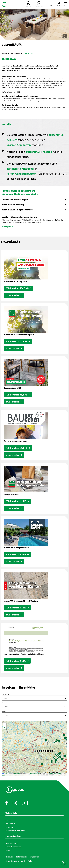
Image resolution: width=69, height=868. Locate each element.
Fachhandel (16, 53)
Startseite (5, 53)
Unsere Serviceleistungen (15, 200)
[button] (56, 761)
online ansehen (13, 295)
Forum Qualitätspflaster (21, 174)
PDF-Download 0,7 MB (16, 608)
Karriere (8, 820)
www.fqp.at (6, 227)
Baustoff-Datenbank (13, 847)
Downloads (10, 827)
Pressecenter (10, 824)
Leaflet (5, 774)
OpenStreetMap (57, 774)
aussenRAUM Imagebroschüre (17, 210)
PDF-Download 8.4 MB (16, 554)
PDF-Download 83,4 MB (17, 395)
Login (8, 850)
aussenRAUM (28, 53)
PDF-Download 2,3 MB (16, 661)
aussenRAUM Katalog (13, 205)
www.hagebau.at (12, 843)
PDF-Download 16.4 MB (17, 448)
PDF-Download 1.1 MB (16, 501)
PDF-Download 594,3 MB (17, 288)
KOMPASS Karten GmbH (34, 774)
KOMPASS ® (17, 774)
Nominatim (50, 774)
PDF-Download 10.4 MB (17, 341)
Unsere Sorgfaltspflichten (15, 831)
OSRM (4, 775)
